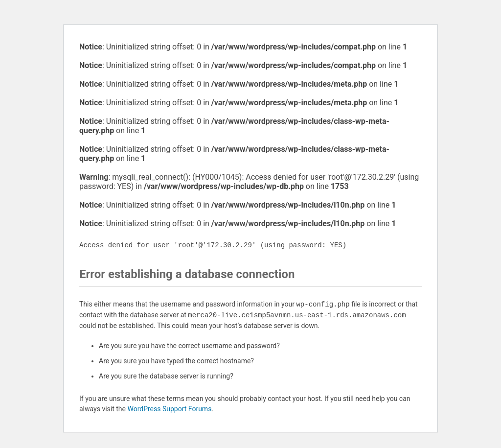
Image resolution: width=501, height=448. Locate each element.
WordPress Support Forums (169, 409)
